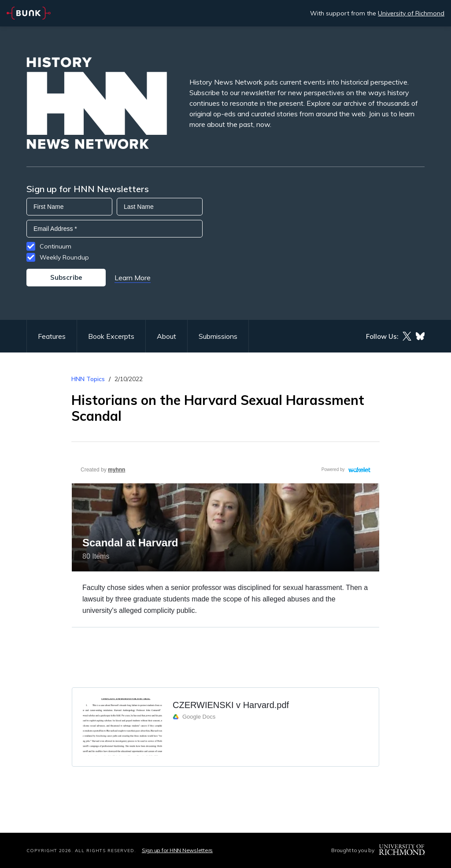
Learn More (133, 278)
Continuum (55, 246)
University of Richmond (411, 13)
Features (52, 336)
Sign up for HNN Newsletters (177, 850)
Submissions (218, 336)
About (166, 336)
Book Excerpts (111, 336)
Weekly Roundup (64, 257)
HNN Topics (88, 379)
